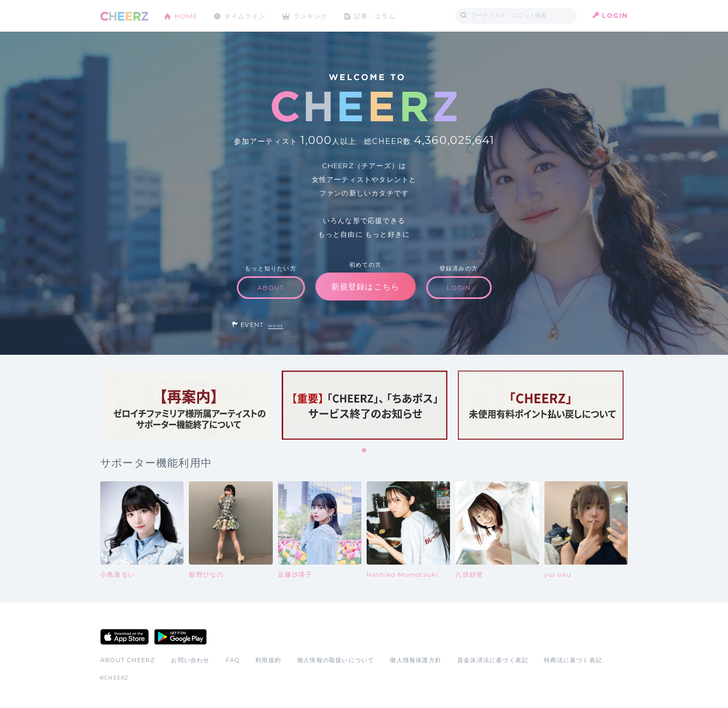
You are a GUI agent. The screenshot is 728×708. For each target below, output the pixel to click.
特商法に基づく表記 (573, 660)
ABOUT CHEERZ (128, 660)
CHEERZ (124, 16)
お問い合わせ (190, 660)
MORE (276, 326)
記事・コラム (376, 16)
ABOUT (271, 288)
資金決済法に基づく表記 (493, 660)
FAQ (233, 660)
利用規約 (268, 660)
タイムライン (245, 16)
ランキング (312, 16)
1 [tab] (365, 451)
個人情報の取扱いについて (336, 660)
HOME (186, 16)
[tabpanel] (188, 405)
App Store (124, 637)
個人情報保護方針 (416, 660)
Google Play (180, 637)
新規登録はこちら (366, 287)
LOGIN (615, 16)
